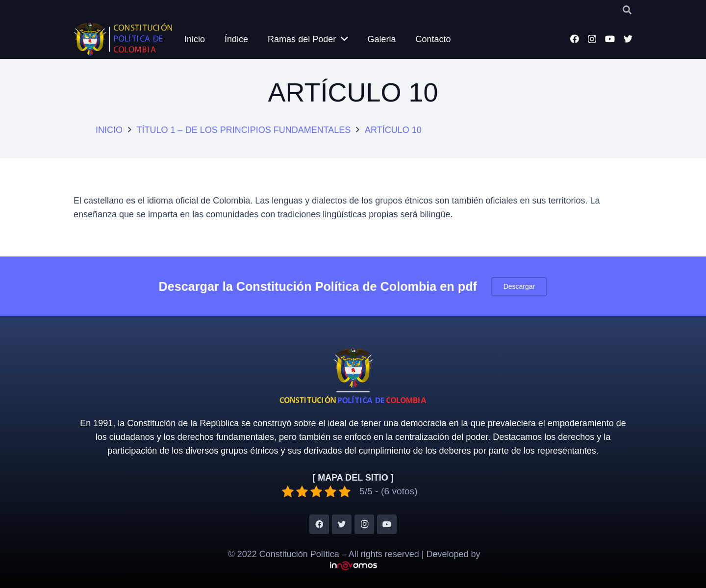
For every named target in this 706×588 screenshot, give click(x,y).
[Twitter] (628, 39)
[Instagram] (592, 39)
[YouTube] (610, 39)
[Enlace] (124, 39)
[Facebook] (575, 39)
